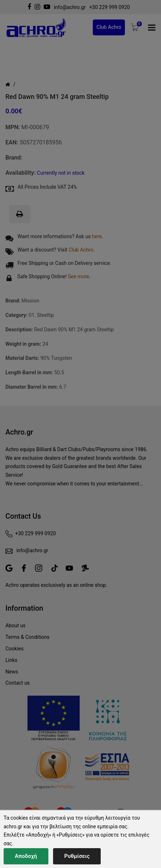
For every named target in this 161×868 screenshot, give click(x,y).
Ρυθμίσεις (77, 856)
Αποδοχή (26, 856)
